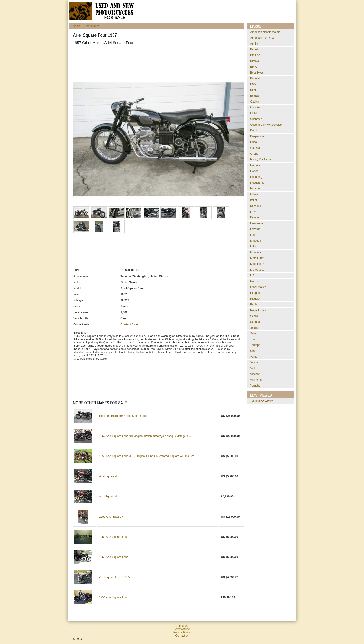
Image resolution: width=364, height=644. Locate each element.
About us (182, 626)
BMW (254, 67)
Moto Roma (257, 264)
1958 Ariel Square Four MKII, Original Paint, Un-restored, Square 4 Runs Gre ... (148, 456)
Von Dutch (257, 380)
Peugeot (255, 293)
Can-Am (255, 107)
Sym (253, 333)
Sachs (254, 316)
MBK (253, 247)
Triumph (255, 345)
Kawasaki (256, 206)
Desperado (257, 136)
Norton (254, 281)
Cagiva (255, 102)
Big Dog (255, 55)
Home (77, 26)
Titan (253, 339)
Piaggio (255, 299)
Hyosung (256, 189)
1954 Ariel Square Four (113, 597)
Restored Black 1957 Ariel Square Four (123, 416)
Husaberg (256, 177)
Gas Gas (256, 148)
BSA (253, 84)
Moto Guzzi (257, 258)
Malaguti (255, 241)
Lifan (253, 235)
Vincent (255, 374)
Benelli (254, 49)
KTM (253, 212)
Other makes (91, 26)
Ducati (254, 142)
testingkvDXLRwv (262, 401)
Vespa (254, 362)
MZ (252, 276)
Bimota (255, 61)
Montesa (256, 252)
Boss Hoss (257, 73)
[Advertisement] (157, 60)
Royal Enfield (258, 310)
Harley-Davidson (261, 160)
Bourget (255, 78)
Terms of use (182, 629)
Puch (253, 304)
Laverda (255, 229)
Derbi (254, 131)
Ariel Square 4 (108, 476)
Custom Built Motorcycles (266, 125)
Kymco (255, 218)
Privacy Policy (182, 632)
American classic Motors (265, 32)
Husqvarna (257, 183)
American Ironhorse (262, 38)
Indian (254, 194)
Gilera (254, 154)
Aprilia (254, 44)
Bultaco (255, 96)
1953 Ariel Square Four (113, 557)
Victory (254, 368)
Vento (254, 357)
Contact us (182, 636)
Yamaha (255, 386)
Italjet (254, 200)
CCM (253, 113)
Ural (253, 351)
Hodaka (255, 165)
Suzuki (254, 328)
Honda (254, 171)
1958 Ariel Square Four (113, 537)
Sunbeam (256, 322)
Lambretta (257, 223)
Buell (253, 90)
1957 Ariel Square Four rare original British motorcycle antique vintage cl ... (145, 436)
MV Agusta (257, 270)
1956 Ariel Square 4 (111, 517)
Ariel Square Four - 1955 (114, 577)
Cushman (256, 119)
